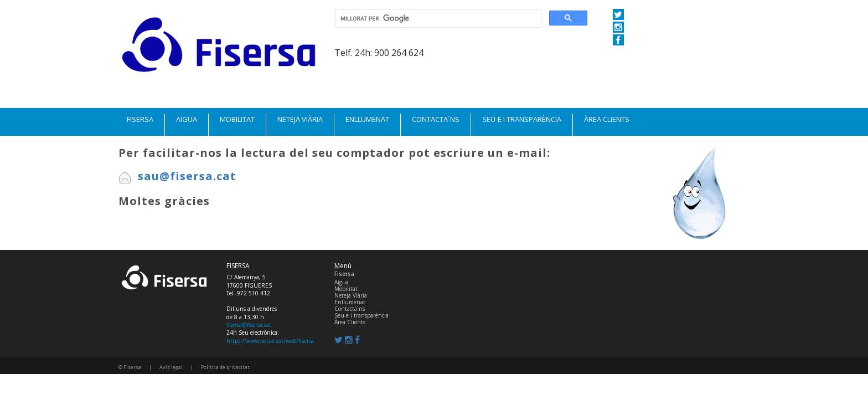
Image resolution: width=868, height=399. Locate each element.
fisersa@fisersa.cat (249, 325)
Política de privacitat (225, 367)
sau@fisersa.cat (177, 176)
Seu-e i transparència (361, 315)
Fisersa (344, 274)
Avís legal (171, 367)
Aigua (342, 282)
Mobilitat (346, 289)
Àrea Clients (350, 322)
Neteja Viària (351, 295)
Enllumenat (350, 302)
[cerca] (437, 19)
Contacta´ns (350, 309)
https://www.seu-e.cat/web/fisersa (270, 341)
